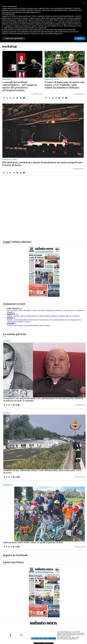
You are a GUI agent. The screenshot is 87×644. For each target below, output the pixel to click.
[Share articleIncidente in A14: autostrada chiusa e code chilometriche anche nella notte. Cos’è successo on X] (7, 477)
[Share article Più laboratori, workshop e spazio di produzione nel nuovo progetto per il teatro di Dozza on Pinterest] (14, 173)
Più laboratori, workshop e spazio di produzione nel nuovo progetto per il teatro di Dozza (42, 164)
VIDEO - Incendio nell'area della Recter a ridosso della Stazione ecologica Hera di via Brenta (43, 316)
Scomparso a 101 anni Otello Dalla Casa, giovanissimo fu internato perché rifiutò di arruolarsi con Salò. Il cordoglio (43, 400)
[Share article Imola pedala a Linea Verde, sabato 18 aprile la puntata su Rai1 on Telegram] (19, 547)
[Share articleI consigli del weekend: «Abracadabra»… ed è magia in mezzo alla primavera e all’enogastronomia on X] (7, 98)
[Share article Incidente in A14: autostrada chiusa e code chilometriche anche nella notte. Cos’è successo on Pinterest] (12, 477)
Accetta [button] (80, 38)
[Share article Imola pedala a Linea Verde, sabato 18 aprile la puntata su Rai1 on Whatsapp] (14, 547)
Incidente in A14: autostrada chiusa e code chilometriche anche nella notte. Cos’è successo (42, 472)
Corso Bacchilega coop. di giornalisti (69, 632)
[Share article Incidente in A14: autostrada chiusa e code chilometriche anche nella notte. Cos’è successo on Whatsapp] (14, 477)
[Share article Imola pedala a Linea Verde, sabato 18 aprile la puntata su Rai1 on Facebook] (4, 547)
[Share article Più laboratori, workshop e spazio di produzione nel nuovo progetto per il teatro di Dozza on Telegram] (24, 173)
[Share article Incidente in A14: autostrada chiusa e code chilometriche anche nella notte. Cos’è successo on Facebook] (4, 477)
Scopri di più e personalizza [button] (14, 38)
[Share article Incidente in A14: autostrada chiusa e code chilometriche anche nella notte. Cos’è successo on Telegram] (19, 477)
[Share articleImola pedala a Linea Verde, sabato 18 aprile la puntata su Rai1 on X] (7, 547)
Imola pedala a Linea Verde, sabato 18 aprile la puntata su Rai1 (33, 543)
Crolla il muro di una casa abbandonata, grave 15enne (28, 325)
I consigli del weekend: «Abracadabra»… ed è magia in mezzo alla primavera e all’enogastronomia (20, 86)
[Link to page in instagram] (21, 635)
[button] (84, 3)
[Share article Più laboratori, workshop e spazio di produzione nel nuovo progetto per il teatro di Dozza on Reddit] (21, 173)
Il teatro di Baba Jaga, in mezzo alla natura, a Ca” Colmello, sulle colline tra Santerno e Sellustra (65, 85)
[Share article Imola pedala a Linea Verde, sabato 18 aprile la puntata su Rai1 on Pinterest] (12, 547)
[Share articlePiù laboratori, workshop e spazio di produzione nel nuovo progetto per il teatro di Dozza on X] (7, 173)
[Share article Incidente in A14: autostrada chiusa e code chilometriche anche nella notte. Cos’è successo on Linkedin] (9, 477)
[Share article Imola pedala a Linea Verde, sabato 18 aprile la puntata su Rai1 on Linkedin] (9, 547)
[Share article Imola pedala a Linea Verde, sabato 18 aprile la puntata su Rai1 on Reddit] (16, 547)
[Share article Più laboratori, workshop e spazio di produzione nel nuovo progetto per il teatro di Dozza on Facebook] (4, 173)
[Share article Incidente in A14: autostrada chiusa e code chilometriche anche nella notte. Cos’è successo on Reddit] (16, 477)
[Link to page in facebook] (11, 635)
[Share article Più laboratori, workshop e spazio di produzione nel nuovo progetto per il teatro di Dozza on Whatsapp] (18, 173)
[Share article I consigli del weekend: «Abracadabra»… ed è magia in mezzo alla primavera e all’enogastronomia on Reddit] (21, 98)
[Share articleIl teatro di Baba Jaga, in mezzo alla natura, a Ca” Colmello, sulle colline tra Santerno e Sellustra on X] (50, 98)
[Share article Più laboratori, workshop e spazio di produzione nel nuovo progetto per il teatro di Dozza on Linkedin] (11, 173)
